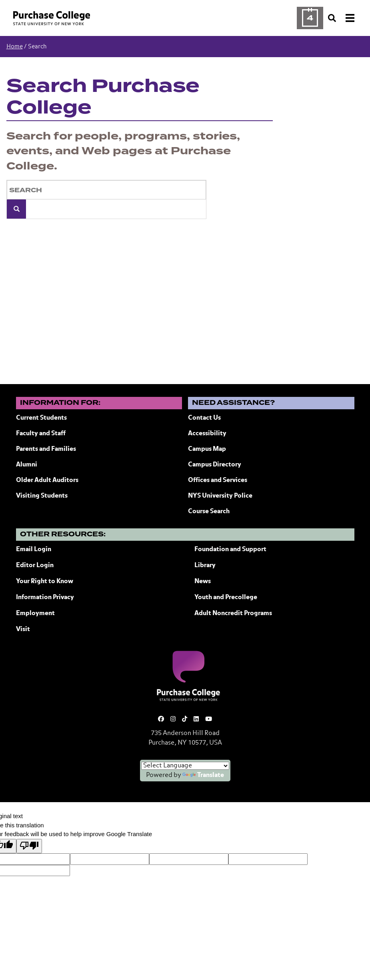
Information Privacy (45, 598)
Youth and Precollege (226, 598)
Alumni (27, 465)
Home (15, 47)
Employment (35, 613)
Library (205, 566)
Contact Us (204, 418)
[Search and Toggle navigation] (342, 18)
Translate (203, 775)
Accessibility (207, 434)
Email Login (34, 550)
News (203, 582)
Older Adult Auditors (47, 480)
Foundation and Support (230, 550)
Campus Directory (215, 465)
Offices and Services (218, 480)
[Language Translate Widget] (185, 766)
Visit (23, 629)
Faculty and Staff (41, 434)
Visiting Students (42, 496)
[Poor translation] (29, 846)
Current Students (41, 418)
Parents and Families (46, 449)
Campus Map (207, 449)
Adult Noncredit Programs (233, 613)
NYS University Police (220, 496)
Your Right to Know (45, 582)
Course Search (209, 512)
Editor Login (35, 566)
